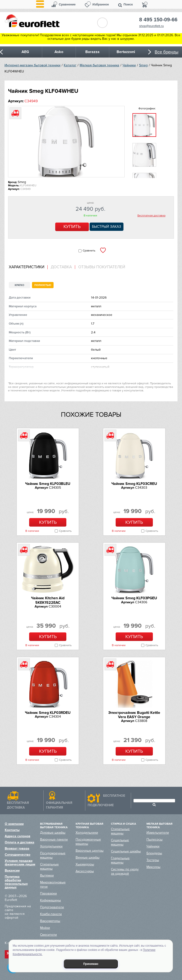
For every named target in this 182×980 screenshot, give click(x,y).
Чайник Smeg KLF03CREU (134, 484)
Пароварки (48, 893)
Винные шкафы (88, 857)
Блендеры (154, 853)
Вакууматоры (50, 921)
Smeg (143, 65)
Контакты (12, 830)
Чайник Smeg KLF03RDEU (48, 713)
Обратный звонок (102, 23)
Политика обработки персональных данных (16, 882)
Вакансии (12, 870)
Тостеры (153, 860)
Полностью (43, 285)
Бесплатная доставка (151, 216)
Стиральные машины (49, 866)
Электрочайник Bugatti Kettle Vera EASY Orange (134, 715)
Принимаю (91, 964)
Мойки (45, 928)
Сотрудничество (18, 855)
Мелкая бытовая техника (99, 65)
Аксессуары (85, 871)
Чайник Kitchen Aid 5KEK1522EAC (48, 600)
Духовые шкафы (53, 833)
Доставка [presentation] (61, 267)
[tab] (28, 267)
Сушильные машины (120, 842)
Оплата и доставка (20, 842)
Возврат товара (17, 848)
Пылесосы (155, 839)
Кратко (19, 285)
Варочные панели (54, 839)
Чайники (129, 65)
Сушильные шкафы (126, 851)
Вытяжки (47, 875)
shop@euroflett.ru (151, 26)
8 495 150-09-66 (158, 20)
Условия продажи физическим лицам (20, 863)
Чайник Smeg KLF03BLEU (48, 484)
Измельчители (158, 833)
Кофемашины (50, 900)
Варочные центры (90, 851)
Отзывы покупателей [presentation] (102, 267)
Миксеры (153, 867)
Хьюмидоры (85, 864)
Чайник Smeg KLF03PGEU (134, 598)
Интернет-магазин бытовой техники (32, 65)
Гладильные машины (120, 860)
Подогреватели (52, 907)
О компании (14, 824)
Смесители (48, 935)
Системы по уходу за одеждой (125, 871)
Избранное (101, 4)
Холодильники (51, 846)
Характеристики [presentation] (27, 267)
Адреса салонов (18, 836)
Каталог (70, 65)
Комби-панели (51, 914)
